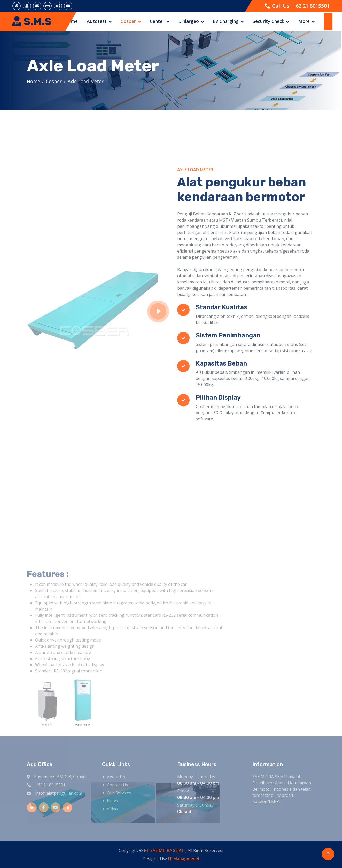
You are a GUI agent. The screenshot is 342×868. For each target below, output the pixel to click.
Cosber (128, 21)
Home (71, 21)
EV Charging (226, 21)
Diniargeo (189, 21)
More (304, 21)
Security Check (268, 21)
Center (157, 21)
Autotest (97, 21)
